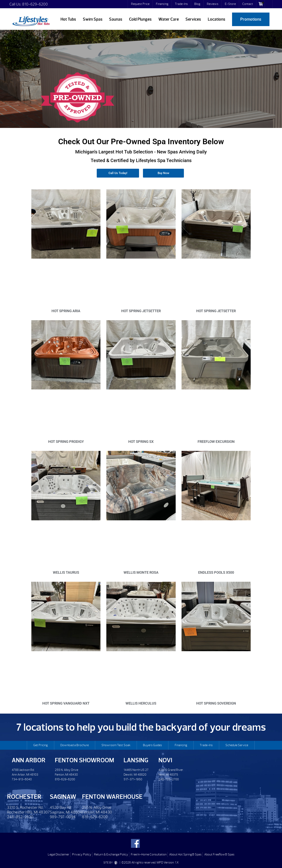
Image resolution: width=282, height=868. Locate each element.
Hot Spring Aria (66, 311)
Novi (165, 760)
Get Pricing (41, 745)
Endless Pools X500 (216, 572)
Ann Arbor (29, 760)
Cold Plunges (140, 19)
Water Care (169, 19)
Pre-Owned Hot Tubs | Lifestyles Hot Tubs (31, 21)
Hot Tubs (68, 19)
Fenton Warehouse (112, 797)
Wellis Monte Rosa (141, 572)
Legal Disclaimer (59, 854)
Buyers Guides (152, 745)
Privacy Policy (82, 854)
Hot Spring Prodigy (66, 442)
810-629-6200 (35, 4)
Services (193, 19)
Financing (162, 4)
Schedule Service (237, 745)
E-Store (230, 4)
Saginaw (63, 797)
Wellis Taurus (66, 572)
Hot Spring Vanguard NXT (66, 703)
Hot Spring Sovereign (216, 703)
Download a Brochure (75, 745)
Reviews (213, 4)
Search (269, 4)
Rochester (24, 797)
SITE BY (111, 863)
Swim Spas (93, 19)
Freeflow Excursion (216, 442)
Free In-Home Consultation (149, 854)
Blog (197, 4)
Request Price (140, 4)
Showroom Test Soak (116, 745)
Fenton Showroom (85, 760)
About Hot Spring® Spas (185, 854)
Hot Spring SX (141, 442)
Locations (216, 19)
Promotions (251, 19)
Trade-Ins (181, 4)
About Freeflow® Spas (219, 854)
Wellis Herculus (141, 703)
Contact (248, 4)
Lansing (136, 760)
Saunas (116, 19)
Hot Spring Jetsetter (141, 311)
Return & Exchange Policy (111, 854)
